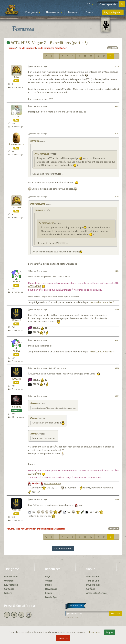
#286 (117, 309)
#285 (117, 271)
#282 (117, 106)
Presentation (11, 576)
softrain (34, 141)
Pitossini (16, 510)
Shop (89, 12)
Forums (73, 12)
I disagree (63, 638)
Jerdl (16, 77)
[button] (90, 4)
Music (48, 585)
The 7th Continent (27, 48)
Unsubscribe (72, 617)
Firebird (16, 407)
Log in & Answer (63, 548)
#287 (117, 340)
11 (85, 56)
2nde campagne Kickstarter (52, 48)
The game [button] (32, 12)
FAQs (48, 576)
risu (16, 117)
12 (91, 56)
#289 (117, 396)
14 (104, 56)
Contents (9, 589)
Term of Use (93, 581)
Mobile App (51, 597)
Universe (9, 581)
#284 (117, 197)
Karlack (16, 320)
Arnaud (16, 282)
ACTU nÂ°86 (35, 286)
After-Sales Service (96, 593)
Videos (49, 581)
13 (98, 56)
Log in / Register (113, 12)
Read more (95, 632)
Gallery (8, 593)
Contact (90, 589)
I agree (110, 632)
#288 (117, 368)
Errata (49, 593)
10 (79, 56)
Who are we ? (93, 576)
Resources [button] (54, 12)
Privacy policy (93, 585)
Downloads (51, 589)
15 (110, 56)
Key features (11, 585)
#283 (117, 134)
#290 (117, 499)
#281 (117, 66)
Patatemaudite (16, 144)
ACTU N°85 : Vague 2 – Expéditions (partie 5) (47, 43)
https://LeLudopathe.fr (102, 302)
